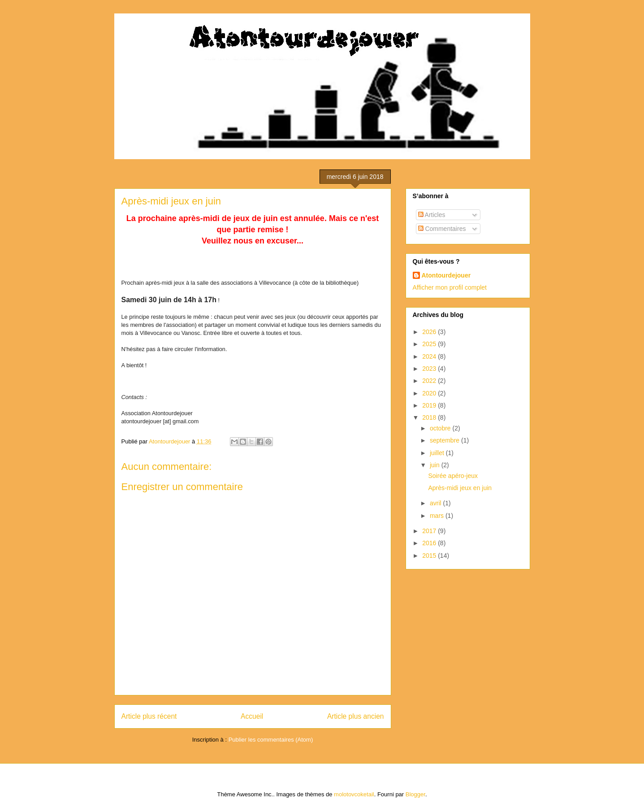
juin (436, 465)
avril (437, 503)
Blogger (415, 794)
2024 (430, 356)
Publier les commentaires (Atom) (271, 740)
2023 (430, 369)
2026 (430, 332)
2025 (430, 344)
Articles (432, 215)
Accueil (252, 716)
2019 (430, 405)
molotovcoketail (354, 794)
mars (438, 516)
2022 (430, 381)
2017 (430, 531)
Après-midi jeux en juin (460, 488)
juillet (438, 453)
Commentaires (442, 229)
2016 (430, 543)
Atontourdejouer (446, 275)
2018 (430, 417)
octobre (441, 428)
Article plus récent (149, 716)
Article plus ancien (356, 716)
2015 (430, 556)
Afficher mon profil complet (450, 287)
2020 (430, 393)
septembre (445, 440)
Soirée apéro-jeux (453, 476)
